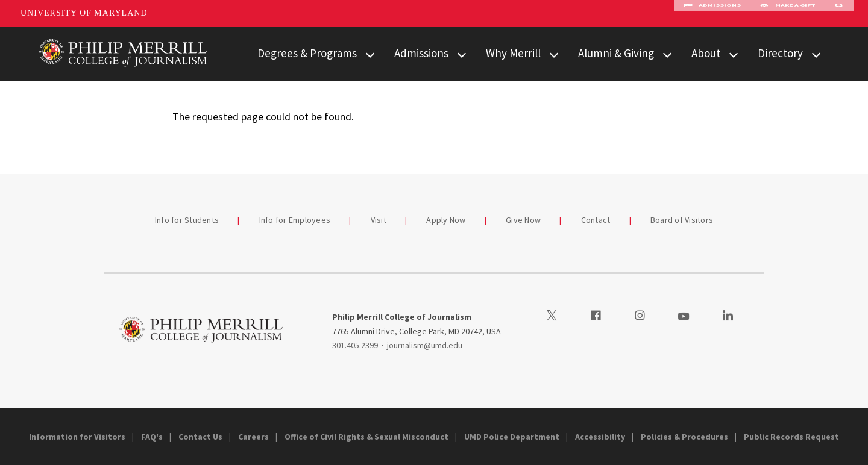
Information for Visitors (77, 437)
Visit (379, 220)
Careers (253, 437)
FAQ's (152, 437)
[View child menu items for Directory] (816, 54)
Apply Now (446, 220)
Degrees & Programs (307, 53)
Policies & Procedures (684, 437)
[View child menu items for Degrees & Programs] (370, 54)
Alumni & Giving (616, 53)
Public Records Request (791, 437)
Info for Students (187, 220)
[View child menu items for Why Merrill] (554, 54)
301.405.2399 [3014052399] (355, 345)
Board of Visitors (682, 220)
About (706, 53)
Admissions (712, 13)
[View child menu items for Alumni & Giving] (667, 54)
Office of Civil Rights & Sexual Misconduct (366, 437)
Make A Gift (788, 13)
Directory (780, 53)
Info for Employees (295, 220)
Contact (596, 220)
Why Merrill (513, 53)
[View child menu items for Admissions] (462, 54)
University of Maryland (84, 13)
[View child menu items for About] (734, 54)
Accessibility (600, 437)
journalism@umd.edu (425, 345)
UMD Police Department (512, 437)
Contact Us (200, 437)
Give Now (523, 220)
